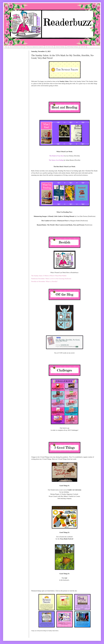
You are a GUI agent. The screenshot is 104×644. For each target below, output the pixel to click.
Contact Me (83, 47)
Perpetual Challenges (60, 47)
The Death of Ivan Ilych (57, 156)
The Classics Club (49, 47)
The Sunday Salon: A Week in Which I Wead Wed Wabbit (49, 276)
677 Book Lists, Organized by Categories (34, 47)
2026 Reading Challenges (73, 47)
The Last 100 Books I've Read (16, 47)
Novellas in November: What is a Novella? (44, 281)
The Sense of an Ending (56, 160)
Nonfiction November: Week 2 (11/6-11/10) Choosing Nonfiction (51, 279)
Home (6, 47)
